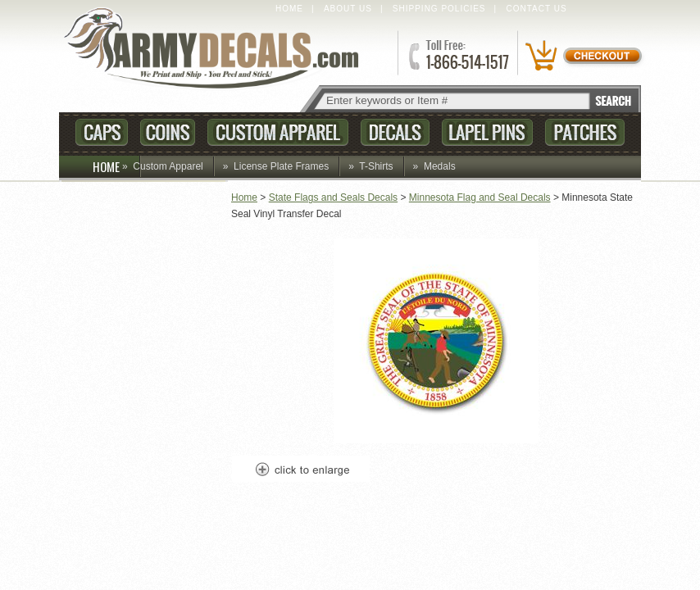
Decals (395, 132)
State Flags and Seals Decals (333, 197)
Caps (102, 132)
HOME (117, 166)
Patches (585, 132)
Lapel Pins (487, 132)
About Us (348, 9)
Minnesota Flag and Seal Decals (480, 197)
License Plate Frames (281, 166)
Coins (168, 132)
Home (289, 9)
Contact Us (537, 9)
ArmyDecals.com (218, 50)
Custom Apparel (278, 132)
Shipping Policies (439, 9)
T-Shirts (376, 166)
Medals (440, 166)
